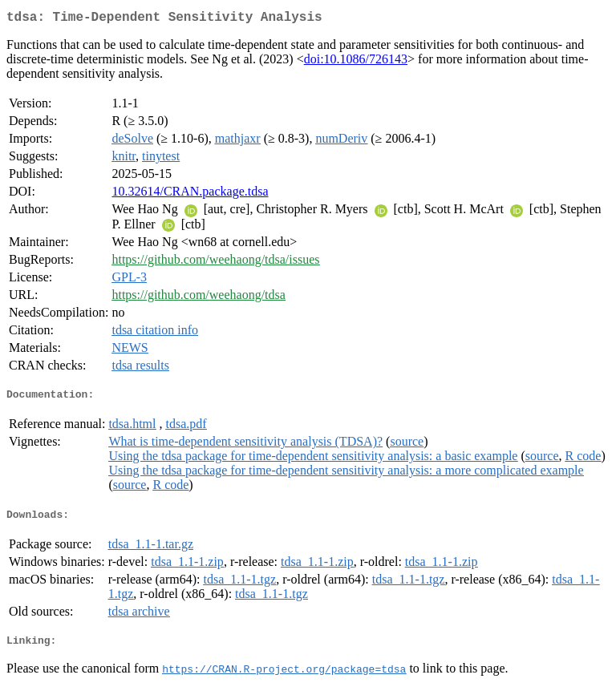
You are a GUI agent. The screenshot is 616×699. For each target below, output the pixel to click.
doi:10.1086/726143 (356, 62)
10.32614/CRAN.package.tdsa (190, 194)
